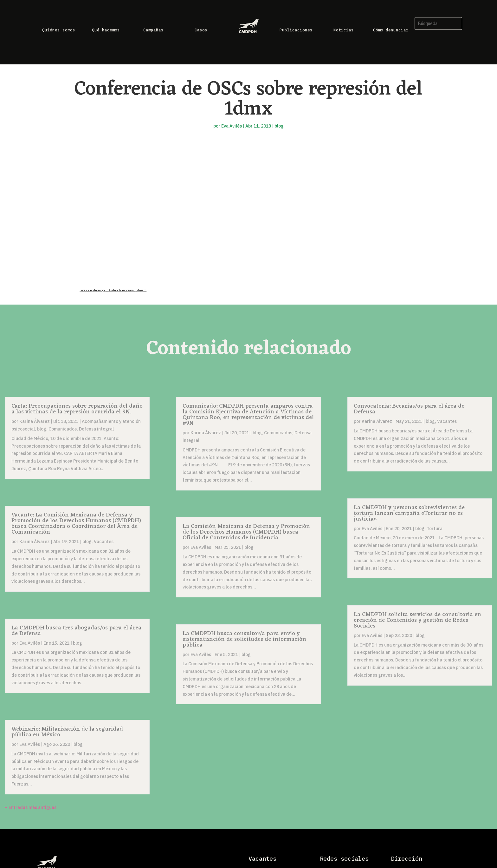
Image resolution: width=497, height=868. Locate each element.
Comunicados (63, 429)
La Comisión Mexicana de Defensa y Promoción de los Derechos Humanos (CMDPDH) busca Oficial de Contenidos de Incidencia (246, 532)
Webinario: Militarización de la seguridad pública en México (67, 732)
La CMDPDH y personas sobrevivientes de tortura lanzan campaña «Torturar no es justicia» (409, 513)
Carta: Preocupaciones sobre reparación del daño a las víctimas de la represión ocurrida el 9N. (77, 409)
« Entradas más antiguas (31, 807)
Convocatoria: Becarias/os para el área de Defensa (409, 409)
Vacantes (104, 542)
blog (279, 126)
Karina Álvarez (35, 421)
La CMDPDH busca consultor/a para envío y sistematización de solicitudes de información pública (244, 639)
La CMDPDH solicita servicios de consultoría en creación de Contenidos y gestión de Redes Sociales (417, 620)
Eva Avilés (232, 126)
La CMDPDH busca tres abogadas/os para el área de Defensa (76, 631)
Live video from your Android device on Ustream (113, 290)
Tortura (435, 529)
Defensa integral (96, 429)
